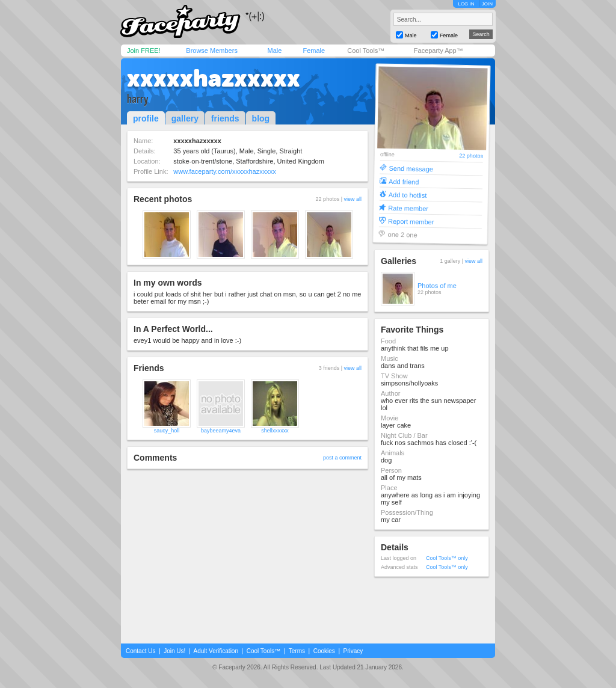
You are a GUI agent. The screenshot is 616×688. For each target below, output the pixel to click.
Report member (411, 221)
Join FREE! (144, 51)
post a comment (342, 458)
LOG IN (466, 4)
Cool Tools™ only (447, 558)
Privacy (353, 651)
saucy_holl (167, 431)
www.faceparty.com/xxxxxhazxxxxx (224, 171)
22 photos (471, 156)
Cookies (324, 651)
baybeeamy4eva (221, 431)
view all (353, 199)
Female (314, 51)
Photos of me (437, 286)
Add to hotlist (408, 195)
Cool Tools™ (366, 51)
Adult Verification (216, 651)
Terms (297, 651)
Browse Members (212, 51)
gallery (185, 118)
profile (146, 118)
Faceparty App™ (439, 51)
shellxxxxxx (275, 431)
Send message (411, 168)
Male (274, 51)
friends (225, 118)
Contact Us (140, 651)
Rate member (408, 208)
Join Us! (174, 651)
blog (261, 118)
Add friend (404, 181)
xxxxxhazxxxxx (214, 78)
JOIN (487, 4)
